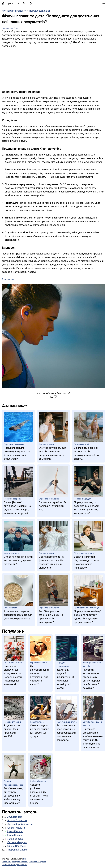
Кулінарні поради (38, 781)
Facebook (6, 862)
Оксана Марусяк (17, 842)
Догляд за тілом (46, 444)
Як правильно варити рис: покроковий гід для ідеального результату (18, 615)
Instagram (16, 862)
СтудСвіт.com (10, 3)
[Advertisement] (53, 69)
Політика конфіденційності (14, 865)
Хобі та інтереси (11, 553)
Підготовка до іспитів (84, 553)
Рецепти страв (11, 608)
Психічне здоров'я (13, 499)
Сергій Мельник (17, 828)
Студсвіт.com (15, 817)
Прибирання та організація (87, 608)
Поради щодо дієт (40, 11)
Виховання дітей (82, 444)
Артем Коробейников (20, 824)
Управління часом (39, 663)
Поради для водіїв (13, 722)
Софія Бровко (15, 839)
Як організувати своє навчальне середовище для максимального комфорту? (66, 733)
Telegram (42, 862)
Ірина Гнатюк (15, 831)
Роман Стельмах (17, 820)
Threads (25, 862)
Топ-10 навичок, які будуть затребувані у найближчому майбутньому (13, 796)
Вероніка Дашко (18, 850)
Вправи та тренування (14, 444)
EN (25, 859)
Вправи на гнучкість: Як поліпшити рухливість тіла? (53, 506)
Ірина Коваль (15, 835)
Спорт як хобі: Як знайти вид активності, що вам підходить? (18, 560)
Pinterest (33, 862)
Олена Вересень (17, 846)
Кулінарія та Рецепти (14, 11)
